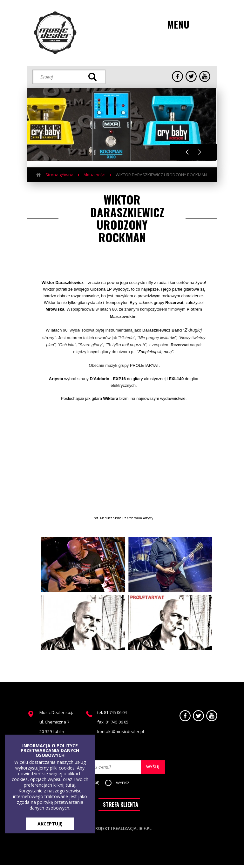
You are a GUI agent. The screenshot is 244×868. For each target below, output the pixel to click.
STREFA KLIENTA (121, 807)
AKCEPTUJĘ (50, 824)
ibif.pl (145, 831)
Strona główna (59, 175)
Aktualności (95, 175)
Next (200, 152)
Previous (187, 152)
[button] (128, 783)
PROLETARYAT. (145, 365)
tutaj (71, 785)
